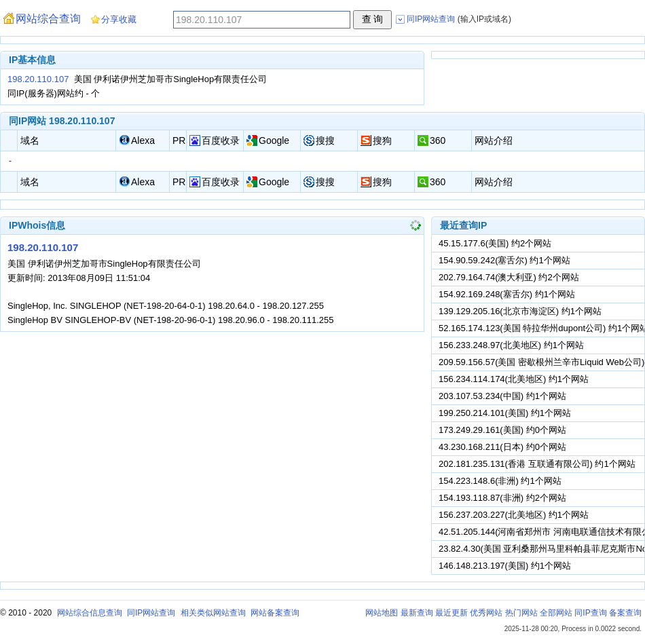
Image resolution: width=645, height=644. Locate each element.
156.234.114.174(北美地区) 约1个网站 (514, 379)
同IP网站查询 (151, 613)
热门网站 (521, 613)
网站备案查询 (275, 613)
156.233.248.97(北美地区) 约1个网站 (511, 345)
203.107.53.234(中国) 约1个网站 (502, 396)
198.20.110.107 (38, 79)
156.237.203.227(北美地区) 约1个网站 (514, 515)
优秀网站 (486, 613)
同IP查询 (590, 613)
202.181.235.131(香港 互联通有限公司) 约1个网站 (537, 464)
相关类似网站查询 (213, 613)
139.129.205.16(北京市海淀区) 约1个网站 (520, 311)
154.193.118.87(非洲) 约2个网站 (502, 498)
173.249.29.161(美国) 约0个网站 (502, 430)
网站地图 (382, 613)
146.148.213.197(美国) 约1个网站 (505, 566)
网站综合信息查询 (90, 613)
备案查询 (625, 613)
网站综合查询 (48, 19)
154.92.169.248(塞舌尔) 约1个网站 (507, 294)
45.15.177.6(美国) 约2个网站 (495, 243)
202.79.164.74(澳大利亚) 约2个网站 (509, 277)
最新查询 (417, 613)
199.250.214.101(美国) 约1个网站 (505, 413)
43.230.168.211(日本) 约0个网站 (502, 447)
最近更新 (451, 613)
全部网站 (556, 613)
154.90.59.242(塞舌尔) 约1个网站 (504, 260)
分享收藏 (119, 19)
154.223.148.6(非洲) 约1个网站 (500, 481)
